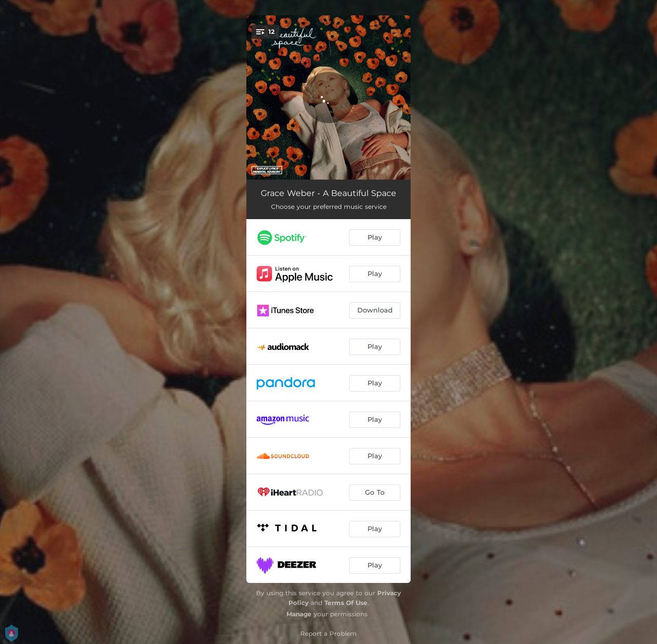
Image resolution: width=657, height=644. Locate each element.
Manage (299, 614)
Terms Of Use (346, 603)
